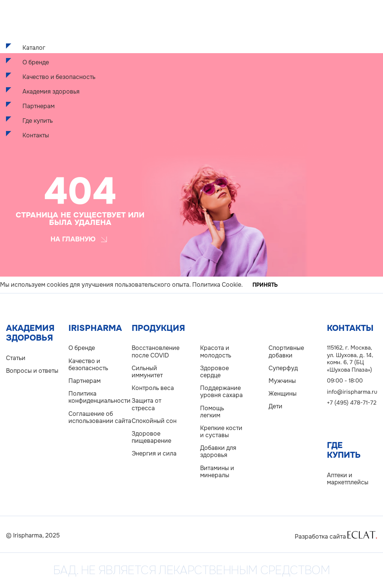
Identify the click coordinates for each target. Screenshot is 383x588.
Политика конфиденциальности (99, 397)
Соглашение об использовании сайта (100, 417)
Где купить (38, 121)
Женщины (283, 394)
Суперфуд (283, 368)
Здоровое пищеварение (151, 437)
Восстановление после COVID (154, 351)
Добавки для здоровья (218, 451)
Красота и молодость (216, 351)
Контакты (36, 135)
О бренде (36, 62)
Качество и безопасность (59, 77)
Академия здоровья (51, 92)
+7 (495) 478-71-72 (352, 403)
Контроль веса (153, 388)
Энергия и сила (154, 453)
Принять (265, 285)
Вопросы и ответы (32, 371)
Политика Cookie (217, 285)
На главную (79, 239)
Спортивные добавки (286, 351)
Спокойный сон (154, 421)
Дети (275, 406)
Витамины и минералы (217, 472)
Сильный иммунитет (147, 372)
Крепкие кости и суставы (221, 432)
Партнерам (39, 106)
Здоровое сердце (215, 372)
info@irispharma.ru (352, 392)
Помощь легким (212, 412)
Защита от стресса (146, 404)
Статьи (16, 358)
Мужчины (282, 381)
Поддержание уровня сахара (221, 392)
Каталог (34, 48)
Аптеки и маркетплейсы (348, 479)
